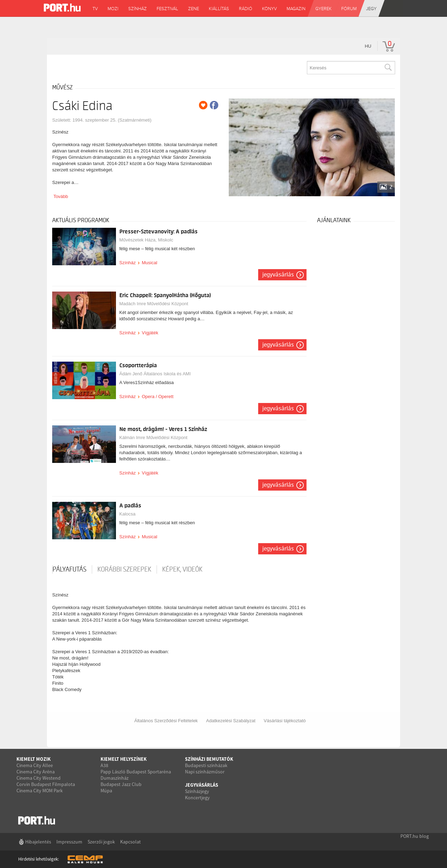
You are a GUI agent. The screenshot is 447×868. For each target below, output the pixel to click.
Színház (128, 263)
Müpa (106, 791)
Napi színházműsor (205, 772)
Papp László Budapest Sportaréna (136, 772)
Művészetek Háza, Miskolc (146, 240)
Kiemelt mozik (34, 759)
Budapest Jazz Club (121, 784)
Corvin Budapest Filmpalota (46, 784)
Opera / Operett (158, 397)
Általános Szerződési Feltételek (166, 721)
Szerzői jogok (101, 842)
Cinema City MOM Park (40, 791)
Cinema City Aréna (36, 772)
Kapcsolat (130, 842)
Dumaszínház (115, 778)
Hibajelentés (38, 842)
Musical (150, 263)
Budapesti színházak (206, 765)
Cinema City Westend (39, 778)
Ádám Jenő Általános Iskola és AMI (155, 374)
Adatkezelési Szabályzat (231, 721)
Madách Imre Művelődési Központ (154, 304)
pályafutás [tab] (70, 569)
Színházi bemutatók (209, 759)
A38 (104, 765)
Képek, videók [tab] (182, 569)
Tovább (61, 196)
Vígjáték (150, 333)
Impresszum (69, 842)
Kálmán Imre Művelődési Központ (153, 438)
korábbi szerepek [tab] (124, 569)
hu (368, 46)
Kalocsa (128, 514)
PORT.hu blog (415, 836)
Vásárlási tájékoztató (285, 721)
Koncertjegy (197, 798)
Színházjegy (197, 791)
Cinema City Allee (35, 765)
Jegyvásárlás (278, 275)
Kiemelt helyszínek (124, 759)
